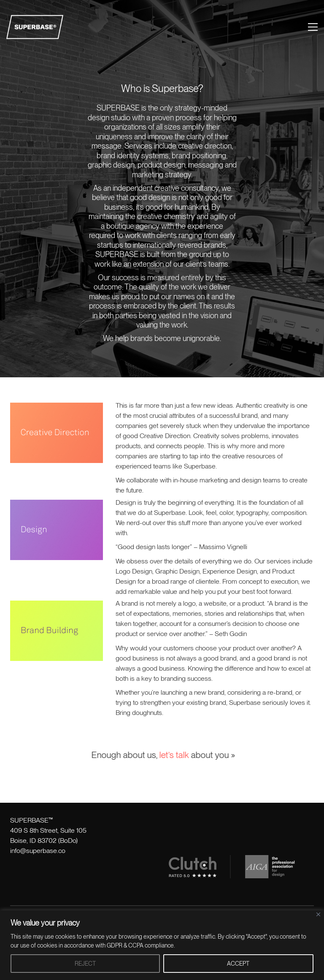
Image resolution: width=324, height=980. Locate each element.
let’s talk (169, 755)
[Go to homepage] (35, 27)
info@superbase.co (38, 851)
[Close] (318, 914)
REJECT (85, 964)
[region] (162, 945)
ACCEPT (238, 964)
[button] (313, 27)
